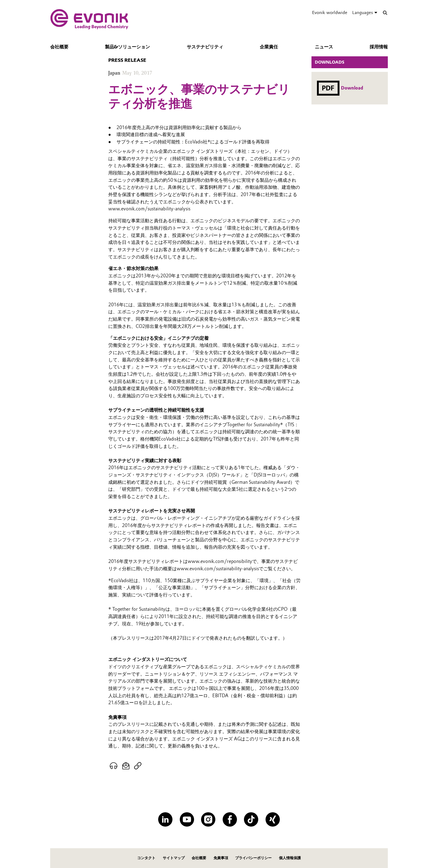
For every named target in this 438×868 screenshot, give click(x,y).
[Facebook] (230, 819)
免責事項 (221, 858)
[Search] (385, 13)
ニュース (324, 47)
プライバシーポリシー (253, 858)
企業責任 (269, 47)
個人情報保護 (290, 858)
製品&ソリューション (127, 47)
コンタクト (146, 858)
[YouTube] (187, 819)
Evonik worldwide (330, 12)
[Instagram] (208, 819)
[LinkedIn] (165, 819)
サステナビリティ (205, 47)
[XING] (273, 819)
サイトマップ (174, 858)
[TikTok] (251, 819)
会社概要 (59, 47)
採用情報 (379, 47)
